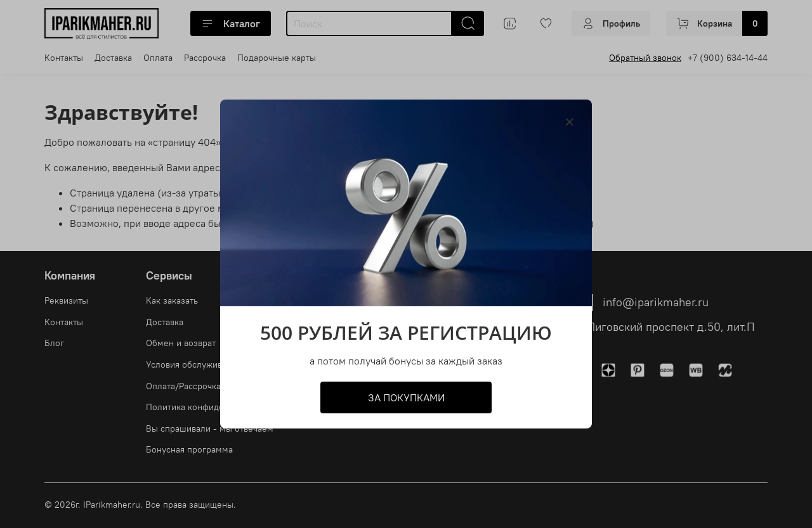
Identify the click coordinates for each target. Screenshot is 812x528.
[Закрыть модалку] (570, 122)
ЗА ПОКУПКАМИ (406, 397)
